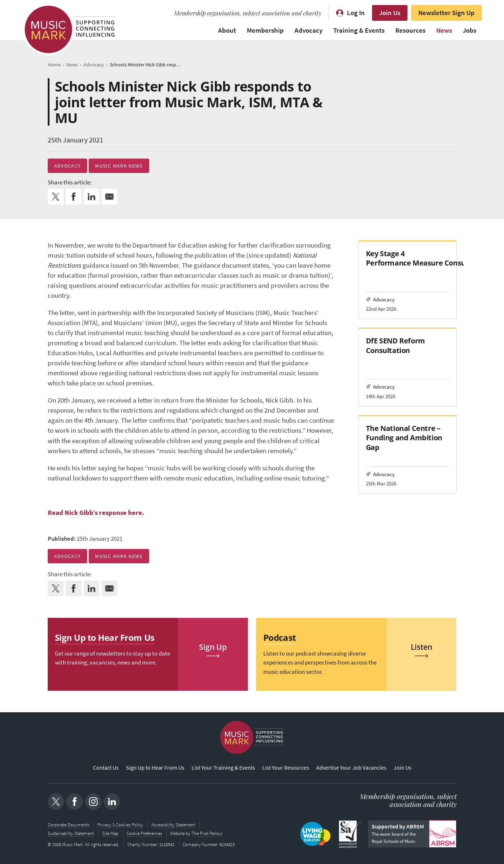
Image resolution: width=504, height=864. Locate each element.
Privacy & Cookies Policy (120, 825)
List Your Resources (286, 768)
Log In (356, 13)
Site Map (110, 833)
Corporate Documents (69, 825)
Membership (265, 30)
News (444, 30)
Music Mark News (119, 166)
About (227, 30)
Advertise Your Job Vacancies (351, 768)
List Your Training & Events (223, 768)
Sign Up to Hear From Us (155, 768)
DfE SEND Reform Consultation (395, 345)
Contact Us (106, 768)
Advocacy (308, 30)
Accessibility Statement (173, 825)
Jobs (470, 30)
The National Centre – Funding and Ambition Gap (404, 438)
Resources (410, 30)
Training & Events (359, 30)
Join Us (390, 13)
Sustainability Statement (71, 833)
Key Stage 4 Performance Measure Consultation (427, 258)
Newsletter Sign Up (446, 13)
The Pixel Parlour (208, 833)
